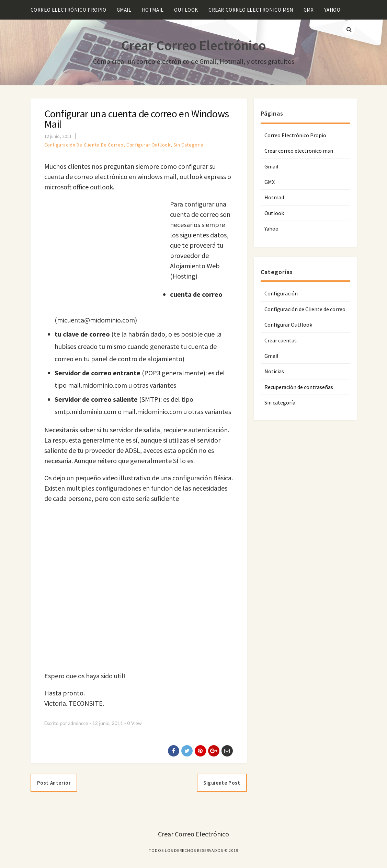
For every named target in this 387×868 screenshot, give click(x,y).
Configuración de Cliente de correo (84, 145)
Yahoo (332, 10)
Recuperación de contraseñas (299, 387)
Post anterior (54, 783)
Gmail (124, 10)
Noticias (274, 371)
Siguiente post (222, 783)
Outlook (186, 10)
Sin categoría (189, 145)
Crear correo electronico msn (251, 10)
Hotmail (153, 10)
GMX (309, 10)
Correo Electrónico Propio (69, 10)
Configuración (281, 293)
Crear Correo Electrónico (193, 45)
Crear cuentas (281, 340)
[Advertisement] (102, 256)
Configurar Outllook (148, 145)
